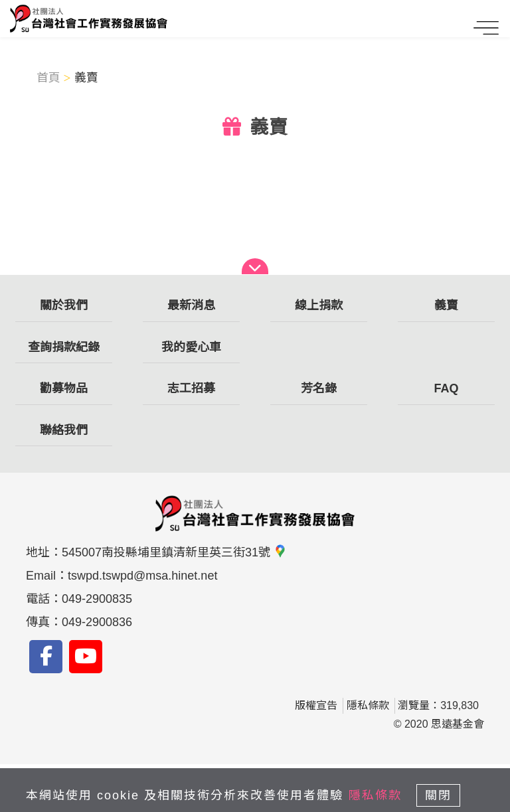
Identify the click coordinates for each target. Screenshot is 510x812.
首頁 (48, 78)
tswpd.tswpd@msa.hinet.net (142, 576)
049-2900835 (97, 599)
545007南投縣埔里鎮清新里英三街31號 (174, 552)
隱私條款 (368, 705)
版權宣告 (316, 705)
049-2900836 (97, 622)
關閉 (438, 795)
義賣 (86, 78)
